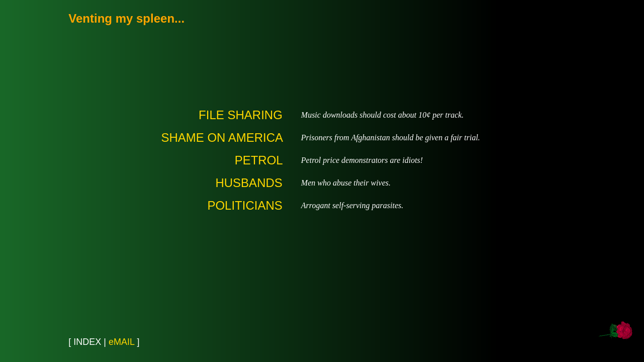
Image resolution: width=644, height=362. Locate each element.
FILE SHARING (241, 115)
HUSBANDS (249, 183)
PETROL (259, 160)
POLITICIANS (245, 205)
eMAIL (121, 342)
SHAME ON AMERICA (221, 138)
